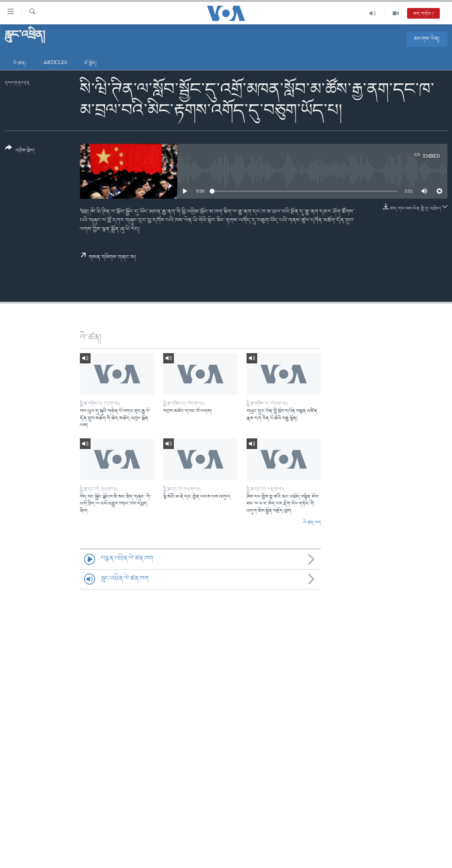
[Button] (20, 152)
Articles (55, 63)
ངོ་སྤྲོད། (91, 63)
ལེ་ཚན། (20, 63)
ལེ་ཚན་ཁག (312, 523)
